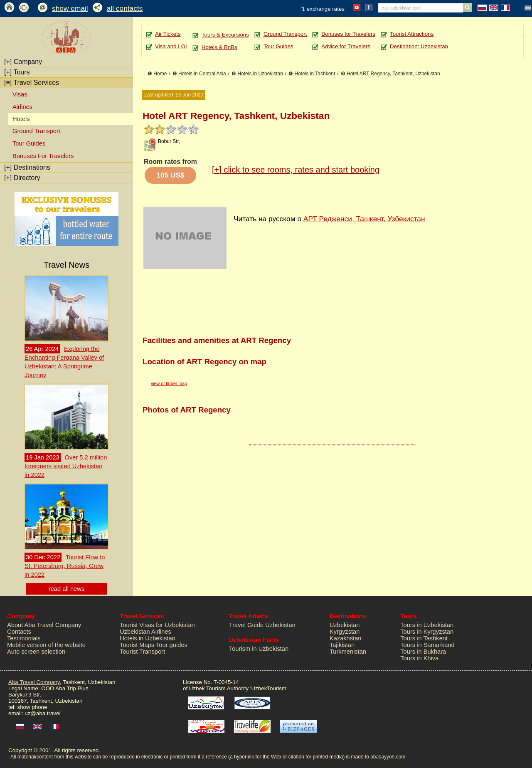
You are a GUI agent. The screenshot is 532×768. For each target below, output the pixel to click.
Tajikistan (342, 645)
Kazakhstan (346, 638)
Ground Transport (36, 131)
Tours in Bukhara (423, 652)
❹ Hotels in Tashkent (312, 74)
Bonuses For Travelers (43, 156)
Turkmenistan (348, 652)
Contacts (19, 632)
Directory (22, 178)
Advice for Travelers (346, 46)
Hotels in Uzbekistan (148, 638)
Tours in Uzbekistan (427, 625)
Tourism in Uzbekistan (259, 649)
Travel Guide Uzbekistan (262, 625)
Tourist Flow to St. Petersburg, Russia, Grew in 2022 (65, 566)
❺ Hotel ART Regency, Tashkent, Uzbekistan (390, 74)
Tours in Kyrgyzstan (427, 632)
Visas (20, 94)
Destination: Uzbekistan (419, 46)
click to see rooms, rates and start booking (296, 170)
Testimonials (24, 638)
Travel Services (32, 83)
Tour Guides (29, 143)
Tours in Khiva (419, 658)
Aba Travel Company (34, 682)
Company (23, 62)
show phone (32, 707)
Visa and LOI (171, 46)
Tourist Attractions (412, 34)
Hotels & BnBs (219, 47)
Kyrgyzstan (345, 632)
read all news (66, 589)
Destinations (27, 167)
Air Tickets (168, 34)
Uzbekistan (345, 625)
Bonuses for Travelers (348, 34)
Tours (17, 72)
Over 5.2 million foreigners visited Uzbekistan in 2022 (66, 466)
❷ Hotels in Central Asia (199, 74)
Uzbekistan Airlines (145, 632)
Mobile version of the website (46, 645)
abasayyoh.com (388, 757)
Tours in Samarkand (427, 645)
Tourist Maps (137, 645)
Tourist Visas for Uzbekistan (157, 625)
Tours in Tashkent (424, 638)
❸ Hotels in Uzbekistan (257, 74)
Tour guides (172, 645)
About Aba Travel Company (44, 625)
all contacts (125, 8)
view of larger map (169, 383)
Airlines (22, 107)
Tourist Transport (142, 652)
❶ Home (157, 74)
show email (70, 8)
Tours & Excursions (225, 35)
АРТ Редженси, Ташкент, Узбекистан (364, 219)
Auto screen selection (36, 652)
